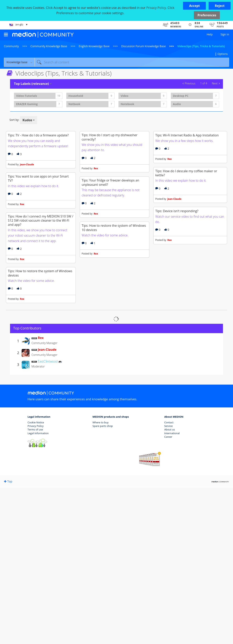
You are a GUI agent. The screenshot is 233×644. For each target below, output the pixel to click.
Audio (177, 104)
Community (11, 46)
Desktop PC (181, 96)
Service (169, 582)
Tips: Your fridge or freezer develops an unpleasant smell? (110, 260)
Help (210, 34)
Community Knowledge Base (49, 46)
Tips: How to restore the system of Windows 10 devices (114, 345)
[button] (194, 6)
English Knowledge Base (94, 46)
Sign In (225, 34)
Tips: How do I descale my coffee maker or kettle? (186, 256)
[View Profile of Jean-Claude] (47, 506)
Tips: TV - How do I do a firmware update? (38, 174)
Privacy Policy (36, 582)
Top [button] (10, 638)
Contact (169, 579)
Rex (28, 282)
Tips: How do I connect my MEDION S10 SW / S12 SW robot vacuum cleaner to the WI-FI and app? (41, 338)
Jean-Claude (32, 203)
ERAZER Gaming (27, 104)
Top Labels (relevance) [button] (31, 84)
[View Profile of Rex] (41, 494)
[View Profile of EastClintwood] (48, 518)
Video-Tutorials (27, 96)
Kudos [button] (27, 120)
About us (170, 586)
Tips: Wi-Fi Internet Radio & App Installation (187, 177)
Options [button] (223, 54)
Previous (190, 83)
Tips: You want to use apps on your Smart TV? (38, 257)
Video (124, 96)
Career (168, 593)
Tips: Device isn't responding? (177, 335)
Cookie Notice (36, 579)
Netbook (74, 104)
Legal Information (38, 589)
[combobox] (132, 62)
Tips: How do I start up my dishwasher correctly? (110, 176)
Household (76, 96)
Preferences (207, 15)
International (172, 589)
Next (215, 83)
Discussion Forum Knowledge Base (144, 46)
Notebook (127, 104)
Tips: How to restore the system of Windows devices (40, 429)
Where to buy (101, 579)
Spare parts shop (103, 582)
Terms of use (35, 586)
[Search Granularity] (19, 62)
